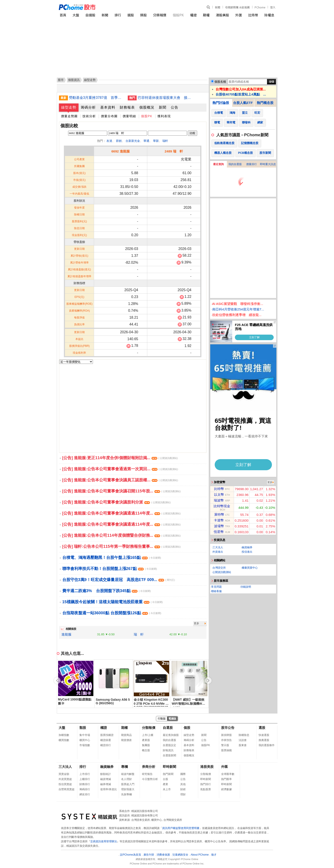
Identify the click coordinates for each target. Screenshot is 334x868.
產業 (165, 784)
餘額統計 (106, 774)
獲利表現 (164, 116)
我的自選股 (235, 164)
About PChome (200, 855)
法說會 (243, 740)
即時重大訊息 (268, 164)
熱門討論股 (221, 103)
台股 (165, 779)
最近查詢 (218, 164)
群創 (119, 141)
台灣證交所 (219, 568)
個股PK (178, 15)
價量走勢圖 (69, 116)
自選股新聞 (169, 755)
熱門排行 (206, 784)
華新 (156, 141)
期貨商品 (126, 735)
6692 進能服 (121, 151)
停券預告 (226, 740)
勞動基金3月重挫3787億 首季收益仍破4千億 (97, 98)
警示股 (225, 745)
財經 (183, 789)
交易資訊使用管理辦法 (104, 841)
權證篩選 (106, 740)
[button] (208, 681)
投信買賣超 (65, 784)
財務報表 (127, 107)
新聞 (218, 7)
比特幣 (253, 15)
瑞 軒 (139, 634)
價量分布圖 (109, 116)
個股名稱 (220, 82)
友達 (109, 141)
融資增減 (106, 779)
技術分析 (89, 116)
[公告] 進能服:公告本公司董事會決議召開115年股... (122, 491)
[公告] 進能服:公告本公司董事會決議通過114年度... (122, 513)
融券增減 (106, 784)
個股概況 (147, 107)
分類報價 (160, 15)
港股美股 (222, 15)
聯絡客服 (216, 591)
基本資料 (108, 107)
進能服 (66, 634)
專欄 (124, 767)
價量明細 (129, 116)
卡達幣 (219, 520)
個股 (187, 728)
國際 (183, 774)
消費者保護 (163, 855)
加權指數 (64, 735)
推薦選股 (264, 740)
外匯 (239, 15)
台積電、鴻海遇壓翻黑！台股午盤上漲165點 (112, 558)
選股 (131, 15)
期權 (206, 15)
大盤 (76, 15)
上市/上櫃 (148, 735)
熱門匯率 (226, 779)
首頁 (63, 15)
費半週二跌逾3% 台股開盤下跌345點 (107, 591)
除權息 (269, 15)
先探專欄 (126, 794)
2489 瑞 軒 (174, 151)
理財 (183, 794)
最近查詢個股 (171, 735)
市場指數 (85, 745)
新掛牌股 (226, 735)
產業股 (146, 740)
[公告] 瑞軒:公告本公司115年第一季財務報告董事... (122, 546)
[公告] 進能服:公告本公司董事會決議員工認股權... (120, 480)
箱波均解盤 (128, 774)
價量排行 (251, 164)
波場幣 (219, 526)
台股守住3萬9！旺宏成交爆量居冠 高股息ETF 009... (119, 580)
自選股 (90, 15)
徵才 (214, 855)
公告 (175, 107)
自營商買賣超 (67, 789)
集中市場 (85, 735)
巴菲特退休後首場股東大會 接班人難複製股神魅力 (165, 98)
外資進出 (218, 552)
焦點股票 (206, 789)
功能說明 (246, 587)
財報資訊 (168, 750)
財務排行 (85, 784)
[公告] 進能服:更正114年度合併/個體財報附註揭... (120, 458)
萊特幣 (219, 514)
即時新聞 (169, 767)
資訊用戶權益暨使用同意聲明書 (181, 828)
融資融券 (247, 547)
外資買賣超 (65, 779)
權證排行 (106, 745)
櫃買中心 (85, 740)
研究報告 (147, 774)
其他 (183, 784)
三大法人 (218, 547)
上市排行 (85, 774)
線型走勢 (69, 107)
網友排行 (85, 794)
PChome (260, 7)
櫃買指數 (64, 740)
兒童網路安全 (180, 855)
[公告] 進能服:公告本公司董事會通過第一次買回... (120, 469)
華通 (146, 141)
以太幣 (219, 494)
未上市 (167, 789)
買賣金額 (64, 774)
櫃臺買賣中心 (250, 568)
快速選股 (264, 735)
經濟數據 (226, 789)
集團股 (146, 745)
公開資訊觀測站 (222, 572)
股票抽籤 (226, 750)
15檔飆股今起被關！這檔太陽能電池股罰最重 (113, 602)
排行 (118, 15)
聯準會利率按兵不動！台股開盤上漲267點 (110, 569)
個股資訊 (74, 80)
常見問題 (216, 587)
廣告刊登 (149, 855)
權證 (193, 15)
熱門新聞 (168, 774)
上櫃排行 (85, 779)
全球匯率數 (228, 774)
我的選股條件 (267, 745)
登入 (273, 7)
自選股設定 (169, 745)
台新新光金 (133, 141)
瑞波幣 (219, 500)
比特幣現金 (222, 506)
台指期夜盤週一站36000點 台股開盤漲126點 (112, 613)
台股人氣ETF (243, 103)
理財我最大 (128, 789)
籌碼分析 (88, 107)
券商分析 (149, 767)
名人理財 (126, 779)
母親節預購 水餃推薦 (237, 7)
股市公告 (228, 728)
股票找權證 (107, 735)
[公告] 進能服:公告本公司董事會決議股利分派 (117, 502)
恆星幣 (219, 532)
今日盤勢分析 (150, 779)
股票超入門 (128, 784)
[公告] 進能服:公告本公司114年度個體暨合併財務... (122, 535)
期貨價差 (126, 740)
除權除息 (244, 735)
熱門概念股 (265, 103)
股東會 (243, 745)
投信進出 (247, 552)
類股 (143, 15)
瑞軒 (165, 141)
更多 (196, 623)
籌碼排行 (85, 789)
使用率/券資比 (109, 789)
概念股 (146, 750)
